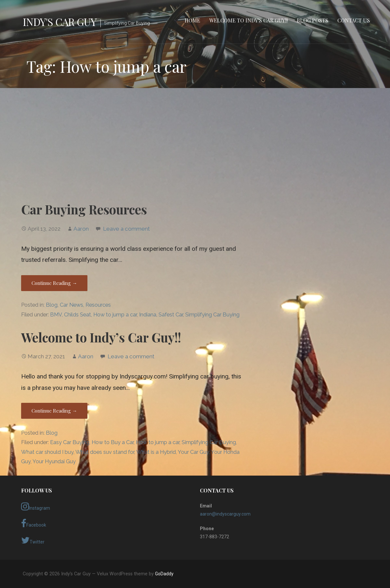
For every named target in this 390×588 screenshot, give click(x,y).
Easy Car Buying (70, 442)
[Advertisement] (195, 144)
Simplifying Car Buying (212, 315)
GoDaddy (164, 574)
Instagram (36, 506)
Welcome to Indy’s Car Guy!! (248, 20)
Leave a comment (126, 229)
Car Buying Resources (84, 209)
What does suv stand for (105, 452)
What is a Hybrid (156, 452)
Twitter (33, 540)
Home (192, 20)
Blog (52, 305)
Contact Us (354, 20)
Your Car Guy (193, 452)
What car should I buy (47, 452)
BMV (56, 315)
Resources (98, 305)
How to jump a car (115, 315)
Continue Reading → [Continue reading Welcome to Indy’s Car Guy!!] (54, 411)
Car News (71, 305)
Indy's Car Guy (60, 22)
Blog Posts (312, 20)
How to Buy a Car (113, 442)
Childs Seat (78, 315)
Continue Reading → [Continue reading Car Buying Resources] (54, 283)
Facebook (34, 523)
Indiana (148, 315)
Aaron (81, 229)
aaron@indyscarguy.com (225, 514)
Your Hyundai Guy (54, 461)
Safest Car (171, 315)
